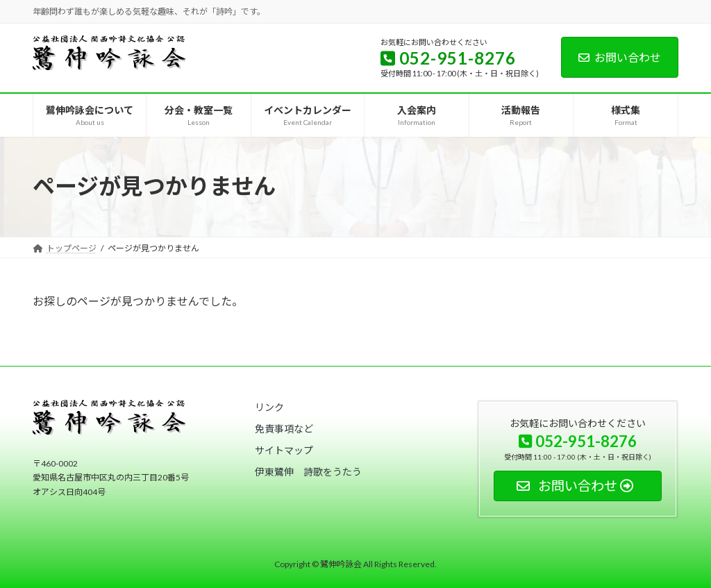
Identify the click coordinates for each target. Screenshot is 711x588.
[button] (269, 407)
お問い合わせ (620, 57)
